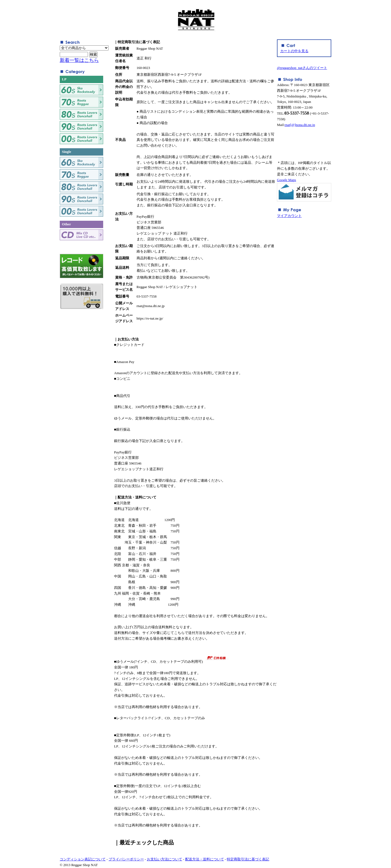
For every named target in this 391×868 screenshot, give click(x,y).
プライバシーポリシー (126, 859)
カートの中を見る (294, 51)
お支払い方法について (165, 859)
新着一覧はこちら (79, 60)
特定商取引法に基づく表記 (248, 859)
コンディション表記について (83, 859)
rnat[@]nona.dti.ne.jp (300, 125)
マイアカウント (289, 216)
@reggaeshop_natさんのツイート (302, 68)
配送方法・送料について (205, 859)
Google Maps (286, 180)
